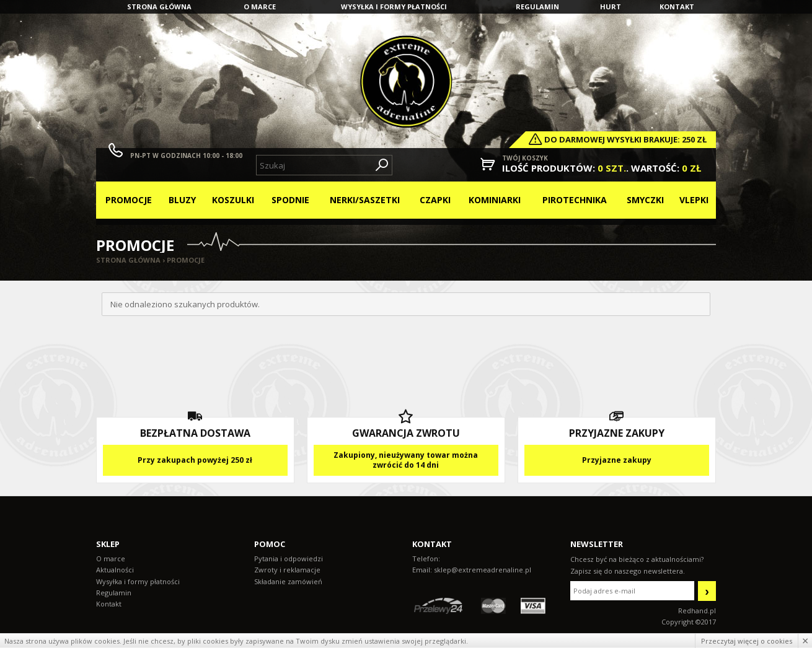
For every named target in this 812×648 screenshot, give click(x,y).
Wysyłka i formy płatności (394, 7)
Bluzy (182, 200)
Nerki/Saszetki (365, 200)
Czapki (435, 200)
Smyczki (645, 200)
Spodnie (290, 200)
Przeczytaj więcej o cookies (747, 641)
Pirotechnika (575, 200)
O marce (260, 7)
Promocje (129, 200)
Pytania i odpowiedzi (289, 558)
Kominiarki (495, 200)
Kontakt (677, 7)
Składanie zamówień (288, 581)
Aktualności (115, 570)
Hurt (611, 7)
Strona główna (159, 7)
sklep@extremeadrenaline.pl (483, 570)
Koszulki (233, 200)
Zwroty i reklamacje (287, 570)
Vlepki (694, 200)
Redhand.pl (697, 611)
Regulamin (537, 7)
